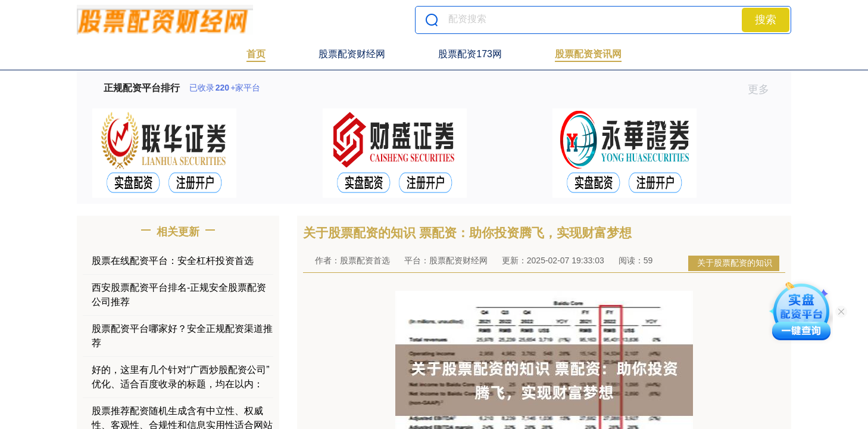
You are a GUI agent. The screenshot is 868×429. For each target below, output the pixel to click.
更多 (764, 89)
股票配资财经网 (352, 54)
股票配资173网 (470, 54)
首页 (256, 54)
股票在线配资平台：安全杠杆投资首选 (173, 261)
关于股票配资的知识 (735, 263)
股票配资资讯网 (588, 54)
